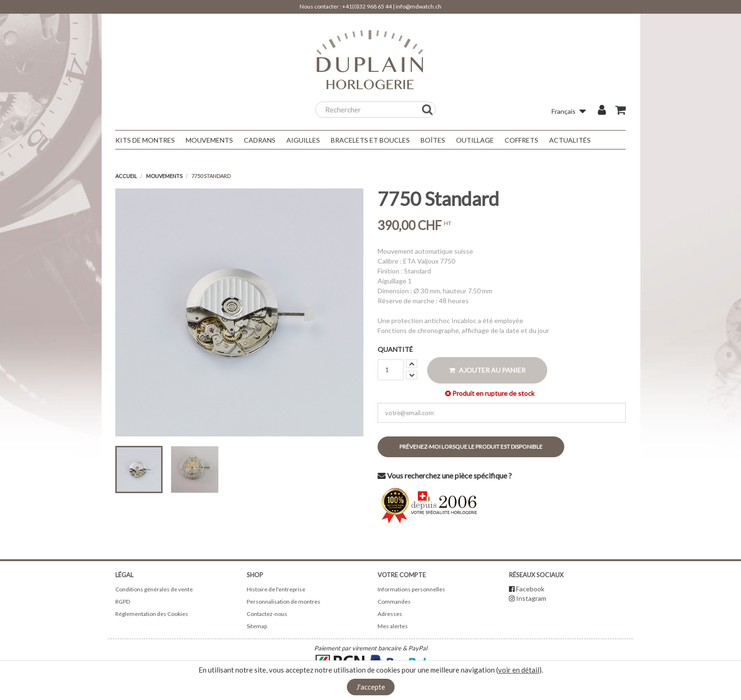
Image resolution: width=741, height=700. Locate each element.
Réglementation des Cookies (152, 614)
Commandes (394, 602)
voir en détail (519, 670)
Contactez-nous (267, 614)
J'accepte (371, 687)
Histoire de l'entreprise (276, 589)
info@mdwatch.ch (418, 6)
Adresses (390, 614)
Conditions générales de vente (154, 589)
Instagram (531, 598)
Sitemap (257, 626)
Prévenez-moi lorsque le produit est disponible (471, 447)
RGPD (123, 602)
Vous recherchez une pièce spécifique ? (445, 475)
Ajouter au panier (487, 370)
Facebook (530, 589)
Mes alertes (393, 626)
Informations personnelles (411, 589)
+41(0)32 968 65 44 (367, 6)
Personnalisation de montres (284, 602)
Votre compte (402, 575)
